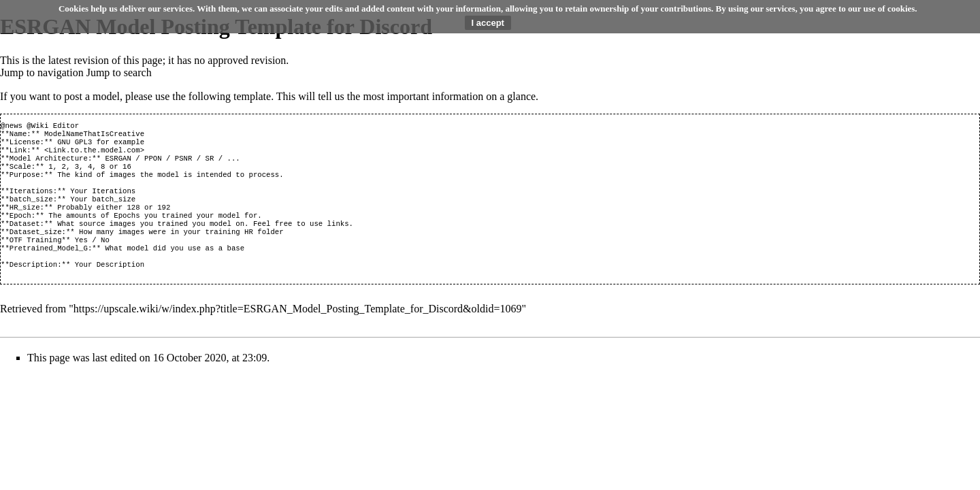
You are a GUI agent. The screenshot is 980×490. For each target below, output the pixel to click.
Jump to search (119, 72)
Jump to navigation (42, 72)
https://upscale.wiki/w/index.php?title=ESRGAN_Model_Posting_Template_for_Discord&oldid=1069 (298, 334)
